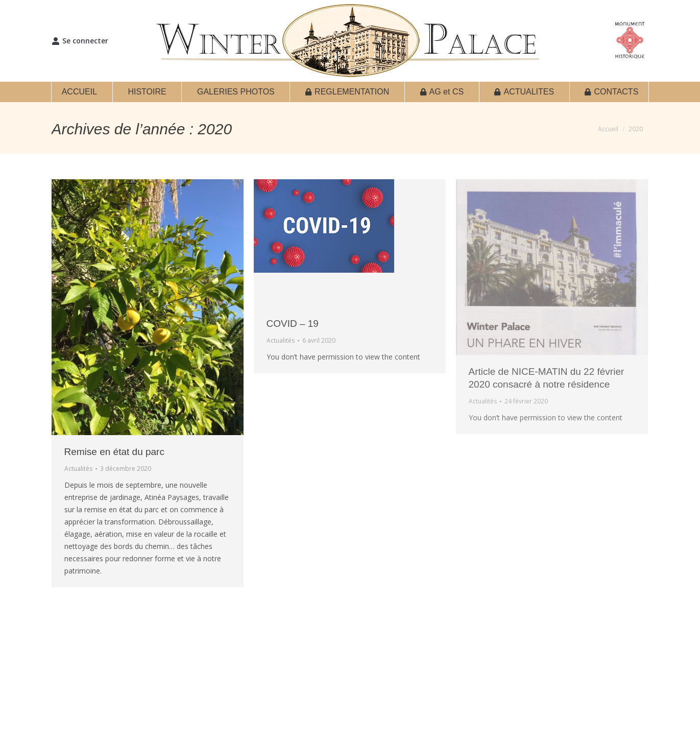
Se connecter (80, 41)
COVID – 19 (293, 324)
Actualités (78, 469)
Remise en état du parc (114, 452)
